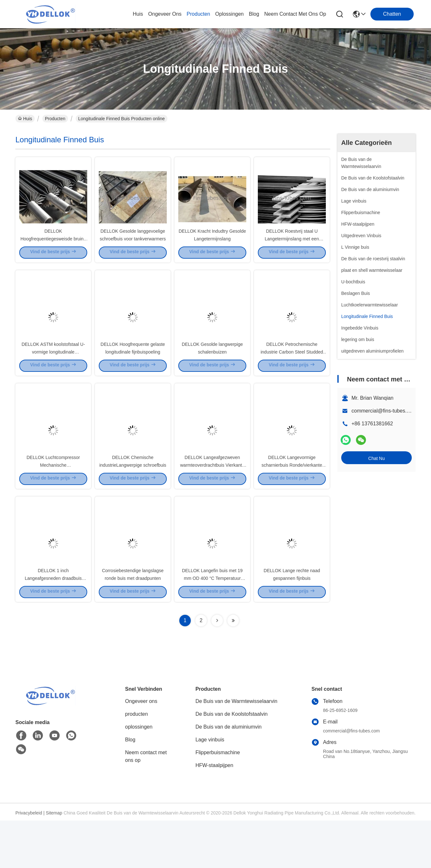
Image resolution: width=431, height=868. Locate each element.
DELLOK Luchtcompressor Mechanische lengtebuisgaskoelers (53, 500)
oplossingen (229, 14)
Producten (55, 119)
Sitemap (54, 860)
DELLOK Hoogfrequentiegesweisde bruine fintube (53, 250)
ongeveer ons (165, 14)
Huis (138, 14)
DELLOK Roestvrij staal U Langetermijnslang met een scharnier (292, 250)
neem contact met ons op (295, 14)
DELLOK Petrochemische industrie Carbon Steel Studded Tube (292, 375)
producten (198, 14)
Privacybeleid (29, 860)
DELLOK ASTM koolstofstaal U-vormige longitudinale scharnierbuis (53, 375)
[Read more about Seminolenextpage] (217, 668)
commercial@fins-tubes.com (384, 411)
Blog (130, 787)
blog (254, 14)
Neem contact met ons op (146, 804)
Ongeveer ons (141, 749)
